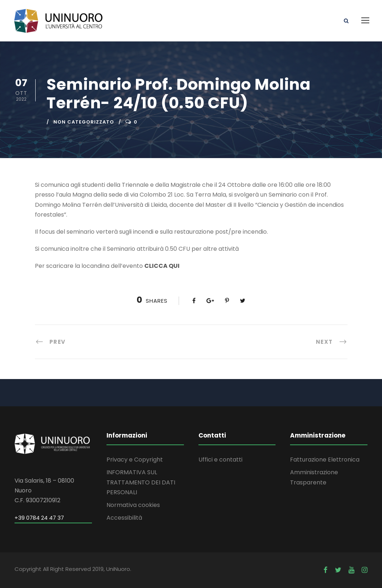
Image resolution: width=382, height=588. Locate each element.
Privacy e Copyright (135, 460)
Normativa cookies (133, 505)
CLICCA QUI (162, 266)
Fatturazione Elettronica (325, 460)
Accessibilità (124, 518)
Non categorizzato (84, 122)
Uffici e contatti (220, 460)
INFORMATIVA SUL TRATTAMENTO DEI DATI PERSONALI (141, 482)
